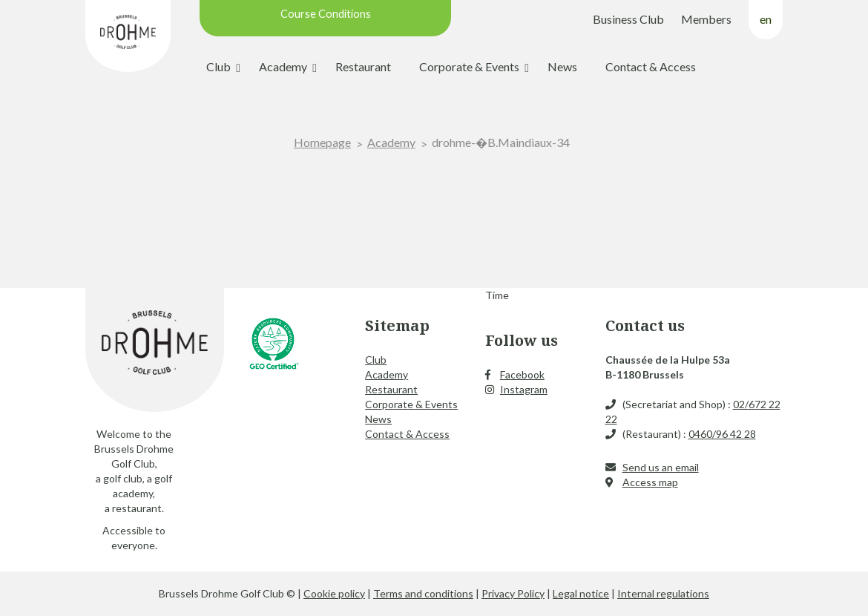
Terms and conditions (423, 593)
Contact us (645, 325)
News (562, 66)
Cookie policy (334, 593)
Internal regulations (663, 593)
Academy (283, 66)
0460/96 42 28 (722, 434)
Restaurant (363, 66)
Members (706, 19)
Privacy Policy (513, 593)
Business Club (628, 19)
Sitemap (397, 325)
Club (218, 66)
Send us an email (661, 467)
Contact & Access (651, 66)
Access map (650, 482)
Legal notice (581, 593)
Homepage (322, 142)
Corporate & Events (469, 66)
